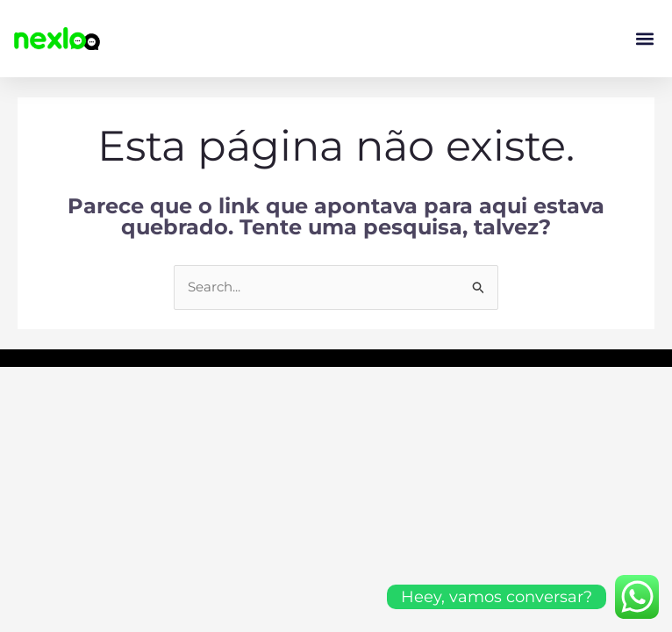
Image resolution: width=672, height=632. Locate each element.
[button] (644, 39)
